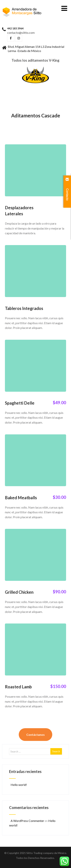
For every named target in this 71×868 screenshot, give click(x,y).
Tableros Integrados (24, 308)
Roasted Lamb (18, 687)
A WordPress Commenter (27, 821)
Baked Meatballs (21, 498)
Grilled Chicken (19, 592)
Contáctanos (35, 735)
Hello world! (18, 785)
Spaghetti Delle (20, 403)
